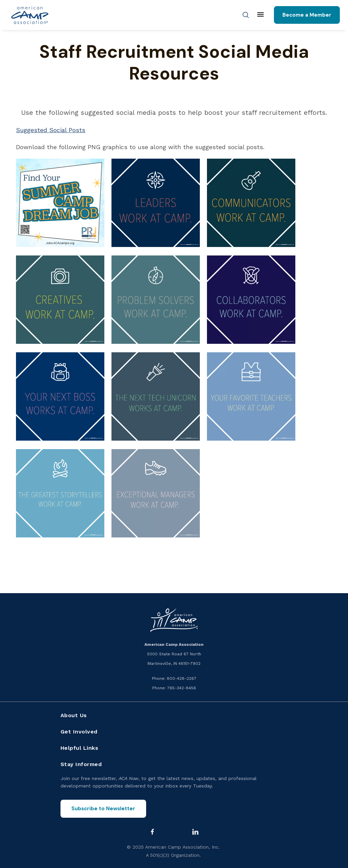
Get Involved (79, 732)
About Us (74, 715)
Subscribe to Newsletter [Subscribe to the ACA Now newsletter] (103, 809)
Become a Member (307, 15)
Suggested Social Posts (51, 130)
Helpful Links (80, 748)
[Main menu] (260, 15)
